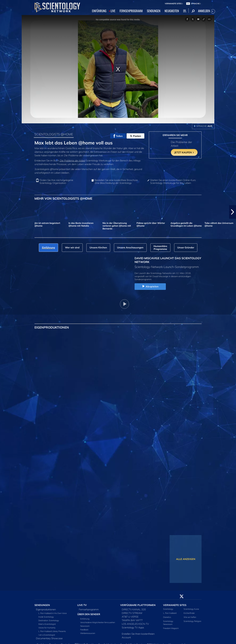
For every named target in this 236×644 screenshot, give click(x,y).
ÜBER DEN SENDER (89, 614)
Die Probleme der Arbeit (72, 161)
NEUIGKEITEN (172, 11)
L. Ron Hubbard (170, 613)
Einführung (85, 619)
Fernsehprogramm (89, 609)
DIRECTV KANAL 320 (134, 609)
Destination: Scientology (49, 620)
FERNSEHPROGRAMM (131, 11)
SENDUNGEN (154, 11)
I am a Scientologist (47, 635)
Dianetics (167, 617)
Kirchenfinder (189, 613)
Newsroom (85, 626)
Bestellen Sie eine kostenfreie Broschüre (116, 182)
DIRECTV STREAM (132, 613)
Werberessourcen (88, 633)
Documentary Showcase (49, 638)
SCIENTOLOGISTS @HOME (54, 134)
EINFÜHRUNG (99, 11)
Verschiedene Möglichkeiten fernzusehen (98, 622)
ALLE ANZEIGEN (186, 559)
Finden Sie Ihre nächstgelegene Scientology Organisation (56, 182)
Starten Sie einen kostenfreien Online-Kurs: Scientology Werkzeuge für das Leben (173, 182)
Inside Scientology (46, 617)
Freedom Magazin (171, 628)
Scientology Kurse (191, 609)
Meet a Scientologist (47, 624)
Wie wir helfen (190, 617)
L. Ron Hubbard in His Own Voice (53, 613)
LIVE (113, 11)
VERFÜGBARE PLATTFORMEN (138, 605)
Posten (135, 136)
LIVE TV (82, 605)
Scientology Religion (192, 621)
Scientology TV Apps (133, 627)
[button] (233, 212)
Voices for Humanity (47, 628)
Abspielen (150, 286)
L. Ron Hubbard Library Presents (52, 631)
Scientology (168, 609)
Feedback (84, 630)
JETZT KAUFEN (184, 152)
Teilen (118, 136)
